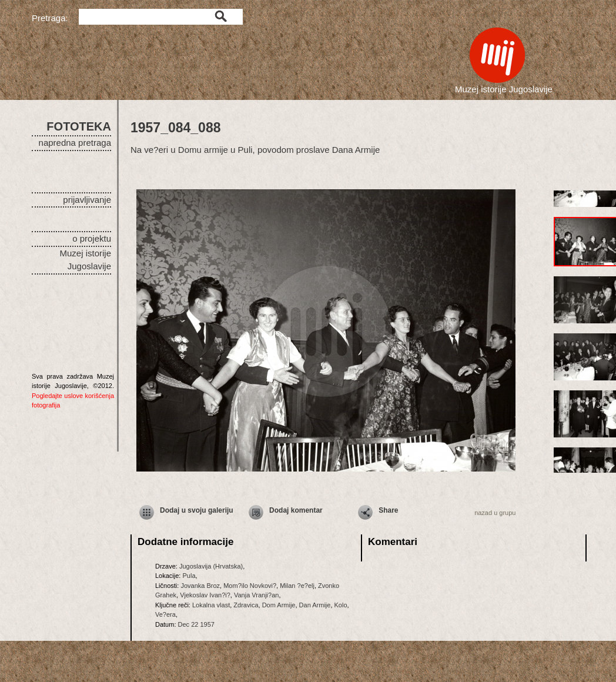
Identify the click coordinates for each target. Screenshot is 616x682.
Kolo (341, 605)
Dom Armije (279, 605)
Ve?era (165, 614)
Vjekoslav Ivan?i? (205, 595)
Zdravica (246, 605)
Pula (189, 576)
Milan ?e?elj (297, 586)
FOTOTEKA (79, 126)
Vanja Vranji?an (256, 595)
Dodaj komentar (296, 510)
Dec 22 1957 (196, 624)
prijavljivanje (87, 200)
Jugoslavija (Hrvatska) (211, 566)
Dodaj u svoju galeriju (197, 510)
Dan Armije (315, 605)
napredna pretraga (75, 143)
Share (388, 510)
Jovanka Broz (200, 586)
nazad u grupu (495, 513)
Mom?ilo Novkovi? (250, 586)
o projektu (92, 238)
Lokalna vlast (211, 605)
